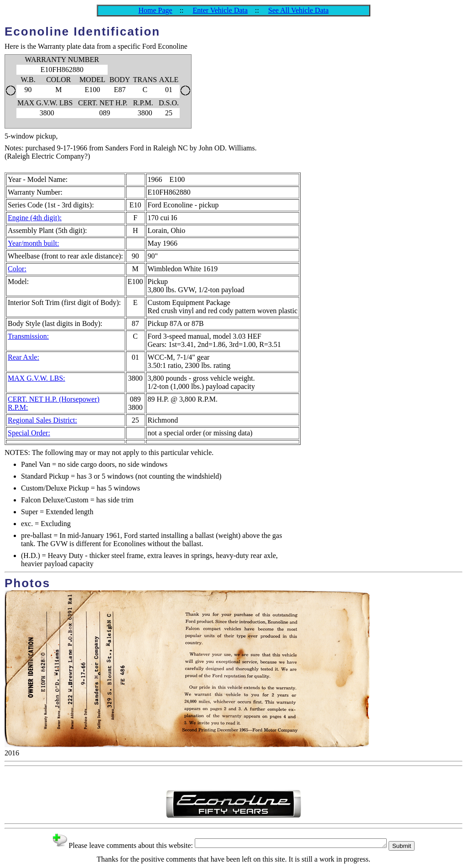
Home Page (155, 10)
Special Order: (29, 433)
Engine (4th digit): (35, 218)
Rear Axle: (23, 357)
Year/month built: (34, 243)
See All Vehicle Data (298, 10)
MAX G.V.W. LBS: (36, 378)
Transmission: (28, 336)
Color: (17, 269)
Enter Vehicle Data (221, 10)
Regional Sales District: (42, 420)
